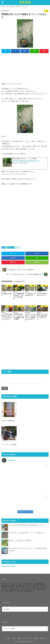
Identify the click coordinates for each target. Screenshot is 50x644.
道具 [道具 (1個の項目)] (20, 591)
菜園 (4, 247)
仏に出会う (8, 638)
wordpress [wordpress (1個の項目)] (23, 584)
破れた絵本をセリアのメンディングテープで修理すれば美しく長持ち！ (28, 549)
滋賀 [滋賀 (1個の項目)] (15, 589)
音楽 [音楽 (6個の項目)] (24, 591)
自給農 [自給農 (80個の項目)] (4, 591)
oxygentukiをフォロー (25, 512)
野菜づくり (11, 247)
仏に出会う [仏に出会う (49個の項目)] (10, 586)
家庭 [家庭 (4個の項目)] (44, 586)
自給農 (19, 247)
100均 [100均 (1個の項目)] (4, 584)
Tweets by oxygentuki (8, 566)
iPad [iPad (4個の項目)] (13, 584)
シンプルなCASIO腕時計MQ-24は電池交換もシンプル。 (27, 525)
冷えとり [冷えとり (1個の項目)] (20, 586)
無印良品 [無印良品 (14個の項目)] (20, 589)
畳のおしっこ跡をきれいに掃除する (20, 540)
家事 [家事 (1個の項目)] (40, 586)
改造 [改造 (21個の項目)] (4, 589)
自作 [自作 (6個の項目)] (44, 589)
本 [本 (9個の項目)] (12, 589)
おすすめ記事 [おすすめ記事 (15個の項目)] (31, 584)
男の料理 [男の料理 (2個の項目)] (25, 589)
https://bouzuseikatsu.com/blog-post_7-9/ (26, 161)
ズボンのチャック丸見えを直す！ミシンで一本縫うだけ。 (27, 533)
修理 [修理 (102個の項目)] (15, 586)
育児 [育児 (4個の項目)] (40, 589)
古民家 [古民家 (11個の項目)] (25, 586)
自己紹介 (42, 638)
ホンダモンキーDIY (27, 638)
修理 (14, 638)
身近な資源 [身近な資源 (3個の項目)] (15, 591)
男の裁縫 (36, 638)
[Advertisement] (25, 67)
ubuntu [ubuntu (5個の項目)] (18, 584)
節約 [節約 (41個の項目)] (36, 589)
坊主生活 (25, 2)
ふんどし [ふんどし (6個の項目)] (37, 584)
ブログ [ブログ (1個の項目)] (43, 584)
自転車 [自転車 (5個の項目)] (9, 591)
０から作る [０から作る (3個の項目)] (29, 591)
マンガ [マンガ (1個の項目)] (4, 586)
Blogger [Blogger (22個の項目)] (9, 584)
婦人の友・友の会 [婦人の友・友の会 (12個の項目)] (33, 586)
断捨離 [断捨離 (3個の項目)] (8, 589)
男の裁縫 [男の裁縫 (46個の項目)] (31, 589)
